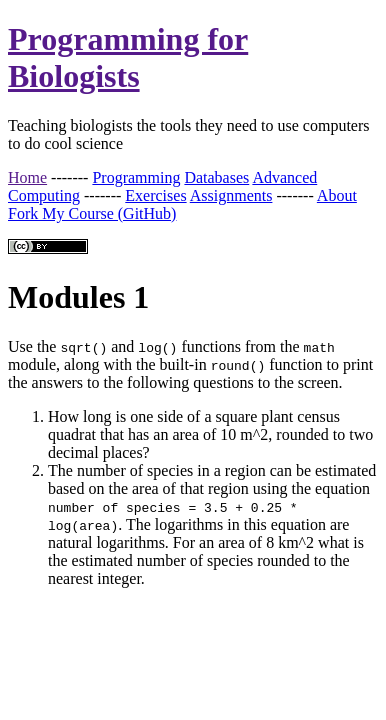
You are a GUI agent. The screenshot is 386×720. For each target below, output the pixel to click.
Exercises (155, 195)
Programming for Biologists (128, 57)
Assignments (231, 195)
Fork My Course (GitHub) (92, 213)
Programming (136, 177)
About (337, 195)
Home (27, 177)
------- (69, 177)
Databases (216, 177)
